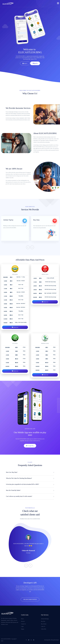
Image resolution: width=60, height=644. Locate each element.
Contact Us (23, 624)
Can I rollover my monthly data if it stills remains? (19, 496)
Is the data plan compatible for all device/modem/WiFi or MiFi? (22, 484)
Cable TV (43, 626)
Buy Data (43, 621)
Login (22, 626)
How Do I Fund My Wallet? (13, 490)
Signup (23, 629)
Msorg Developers (55, 640)
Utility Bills (44, 629)
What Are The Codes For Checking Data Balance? (19, 478)
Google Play (30, 446)
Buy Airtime (44, 624)
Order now (15, 334)
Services (23, 621)
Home (22, 619)
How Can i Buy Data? (12, 472)
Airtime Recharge (45, 619)
